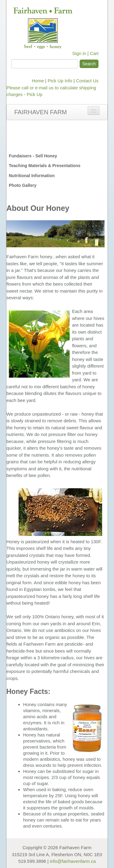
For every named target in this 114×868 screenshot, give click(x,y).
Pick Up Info (60, 81)
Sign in (79, 53)
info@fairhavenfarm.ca (73, 861)
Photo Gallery (23, 185)
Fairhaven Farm (41, 112)
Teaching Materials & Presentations (45, 166)
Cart (94, 53)
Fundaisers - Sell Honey (33, 156)
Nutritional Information (32, 176)
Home (38, 81)
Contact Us (87, 81)
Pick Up (35, 94)
